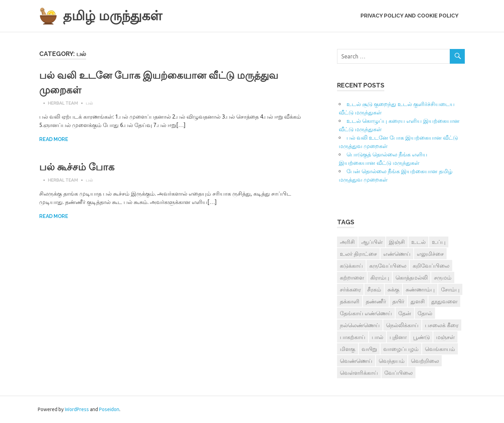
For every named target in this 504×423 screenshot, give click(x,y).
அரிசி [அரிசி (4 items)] (347, 242)
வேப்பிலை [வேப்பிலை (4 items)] (398, 373)
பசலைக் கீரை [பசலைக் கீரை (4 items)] (442, 325)
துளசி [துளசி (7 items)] (418, 301)
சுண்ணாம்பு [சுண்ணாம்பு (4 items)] (420, 289)
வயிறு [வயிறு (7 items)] (369, 349)
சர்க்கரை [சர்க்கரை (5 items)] (350, 289)
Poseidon (109, 409)
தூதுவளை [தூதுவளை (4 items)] (444, 301)
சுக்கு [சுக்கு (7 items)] (393, 289)
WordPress (77, 409)
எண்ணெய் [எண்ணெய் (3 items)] (397, 254)
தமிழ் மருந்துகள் (113, 16)
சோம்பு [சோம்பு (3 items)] (450, 289)
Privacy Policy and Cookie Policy (409, 16)
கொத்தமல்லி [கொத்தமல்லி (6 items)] (412, 277)
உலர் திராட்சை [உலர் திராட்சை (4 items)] (358, 254)
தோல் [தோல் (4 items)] (425, 313)
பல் (89, 103)
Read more (54, 139)
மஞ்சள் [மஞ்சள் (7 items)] (445, 337)
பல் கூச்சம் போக (77, 167)
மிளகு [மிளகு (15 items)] (348, 349)
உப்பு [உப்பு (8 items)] (439, 242)
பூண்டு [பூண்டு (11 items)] (421, 337)
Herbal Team (63, 103)
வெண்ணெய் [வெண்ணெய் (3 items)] (356, 361)
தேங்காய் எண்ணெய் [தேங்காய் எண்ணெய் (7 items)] (366, 313)
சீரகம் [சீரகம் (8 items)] (374, 289)
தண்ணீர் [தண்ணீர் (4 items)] (376, 301)
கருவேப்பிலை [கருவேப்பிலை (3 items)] (388, 266)
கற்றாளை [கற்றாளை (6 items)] (352, 277)
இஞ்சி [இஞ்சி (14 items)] (397, 242)
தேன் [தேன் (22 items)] (405, 313)
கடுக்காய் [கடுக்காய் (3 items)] (351, 266)
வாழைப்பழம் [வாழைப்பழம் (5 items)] (401, 349)
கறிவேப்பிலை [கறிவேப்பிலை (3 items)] (431, 266)
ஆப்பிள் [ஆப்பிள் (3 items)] (372, 242)
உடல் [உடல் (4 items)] (418, 242)
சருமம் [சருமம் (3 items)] (443, 277)
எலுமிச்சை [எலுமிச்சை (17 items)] (430, 254)
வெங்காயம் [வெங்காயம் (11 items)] (440, 349)
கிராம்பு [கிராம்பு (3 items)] (380, 277)
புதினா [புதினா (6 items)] (398, 337)
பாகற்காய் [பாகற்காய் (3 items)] (353, 337)
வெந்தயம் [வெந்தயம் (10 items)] (392, 361)
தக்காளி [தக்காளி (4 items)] (350, 301)
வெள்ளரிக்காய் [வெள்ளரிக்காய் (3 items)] (359, 373)
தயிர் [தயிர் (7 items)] (398, 301)
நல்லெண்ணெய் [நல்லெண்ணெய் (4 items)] (360, 325)
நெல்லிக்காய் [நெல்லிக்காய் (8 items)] (402, 325)
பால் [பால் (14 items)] (377, 337)
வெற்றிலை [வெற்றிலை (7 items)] (425, 361)
